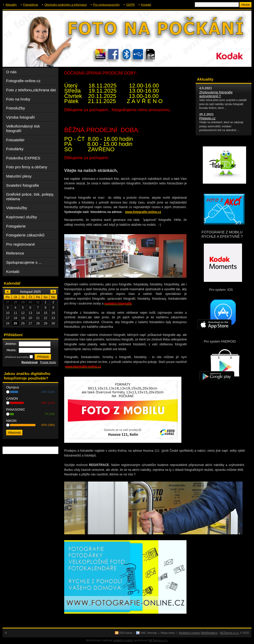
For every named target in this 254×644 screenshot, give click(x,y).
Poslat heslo (48, 362)
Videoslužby (17, 208)
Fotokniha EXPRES (23, 158)
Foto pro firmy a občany (27, 167)
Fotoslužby (16, 108)
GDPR (130, 5)
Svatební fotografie (23, 185)
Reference (15, 253)
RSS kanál (126, 633)
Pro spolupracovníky (106, 5)
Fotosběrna (31, 5)
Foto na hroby (18, 99)
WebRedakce (209, 633)
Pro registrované (21, 244)
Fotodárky (15, 149)
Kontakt (146, 5)
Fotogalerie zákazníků (25, 235)
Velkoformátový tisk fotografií (23, 128)
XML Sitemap (149, 633)
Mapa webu (168, 633)
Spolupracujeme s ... (24, 262)
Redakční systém (189, 633)
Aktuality (11, 5)
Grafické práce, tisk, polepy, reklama (30, 197)
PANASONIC (16, 409)
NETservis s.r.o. (230, 633)
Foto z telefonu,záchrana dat (31, 90)
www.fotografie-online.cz (143, 212)
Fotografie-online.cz (23, 81)
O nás (11, 72)
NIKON (11, 421)
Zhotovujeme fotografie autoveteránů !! (216, 94)
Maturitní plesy (19, 176)
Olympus (13, 387)
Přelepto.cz (207, 118)
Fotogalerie (16, 226)
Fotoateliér (15, 140)
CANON (12, 399)
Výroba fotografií (21, 117)
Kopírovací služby (22, 217)
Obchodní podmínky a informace (65, 5)
